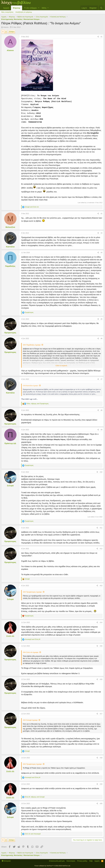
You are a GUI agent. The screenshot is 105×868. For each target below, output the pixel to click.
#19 (101, 784)
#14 (101, 622)
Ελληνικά (6, 861)
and (32, 207)
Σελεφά (10, 486)
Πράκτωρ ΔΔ (10, 443)
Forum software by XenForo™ (53, 866)
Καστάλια (10, 247)
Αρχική (6, 8)
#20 (101, 804)
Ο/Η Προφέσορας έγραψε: (33, 592)
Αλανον (6, 27)
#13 (101, 586)
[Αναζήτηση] (101, 8)
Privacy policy (82, 861)
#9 (101, 430)
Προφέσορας (10, 333)
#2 (101, 214)
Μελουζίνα (10, 227)
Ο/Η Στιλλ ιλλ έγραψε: (31, 652)
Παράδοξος (10, 266)
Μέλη (44, 8)
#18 (101, 758)
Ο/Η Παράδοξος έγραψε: (32, 345)
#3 (101, 233)
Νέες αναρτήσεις (7, 12)
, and (37, 404)
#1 (101, 37)
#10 (101, 472)
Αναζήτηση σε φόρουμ (24, 12)
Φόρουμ (17, 8)
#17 (101, 714)
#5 (101, 319)
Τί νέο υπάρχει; (30, 8)
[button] (39, 8)
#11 (101, 528)
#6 (101, 339)
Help (91, 861)
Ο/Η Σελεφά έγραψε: (30, 720)
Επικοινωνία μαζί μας (57, 861)
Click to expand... (62, 366)
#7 (101, 379)
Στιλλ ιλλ (10, 636)
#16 (101, 679)
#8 (101, 410)
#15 (101, 646)
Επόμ (11, 32)
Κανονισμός (71, 861)
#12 (101, 549)
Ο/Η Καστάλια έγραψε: (31, 386)
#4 (101, 253)
